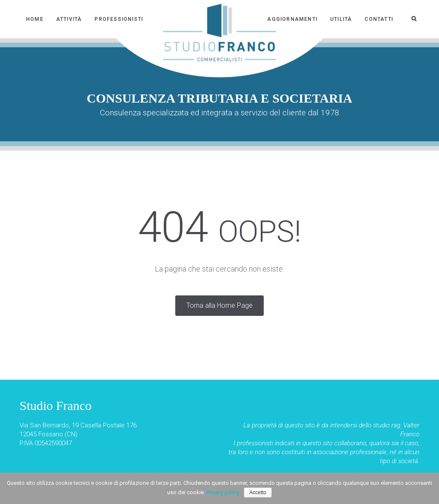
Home (35, 19)
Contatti (379, 19)
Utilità (341, 19)
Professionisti (119, 19)
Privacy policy (223, 492)
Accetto (258, 493)
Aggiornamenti (292, 19)
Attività (69, 19)
